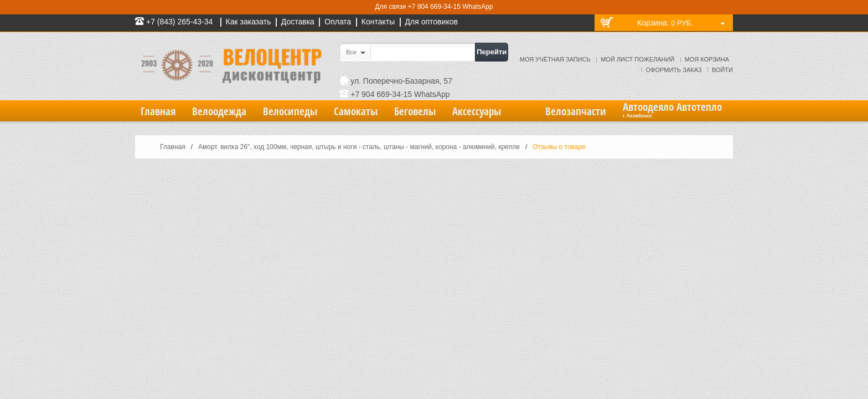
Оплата (338, 22)
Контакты (378, 22)
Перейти (492, 52)
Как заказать (249, 22)
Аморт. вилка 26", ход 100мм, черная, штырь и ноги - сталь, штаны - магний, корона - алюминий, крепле (359, 147)
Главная (173, 147)
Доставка (298, 22)
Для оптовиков (432, 22)
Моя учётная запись (555, 59)
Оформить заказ (674, 70)
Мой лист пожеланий (637, 59)
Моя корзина (707, 59)
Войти (722, 70)
